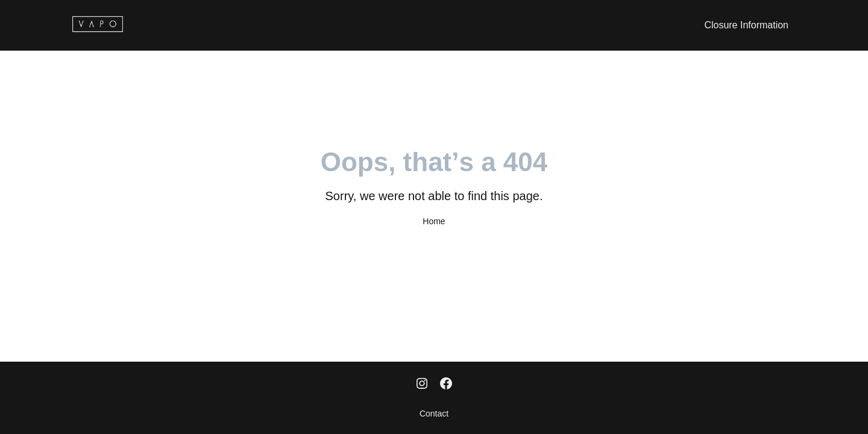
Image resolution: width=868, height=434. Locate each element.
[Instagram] (422, 385)
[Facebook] (446, 385)
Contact (434, 414)
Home (434, 221)
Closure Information (746, 25)
